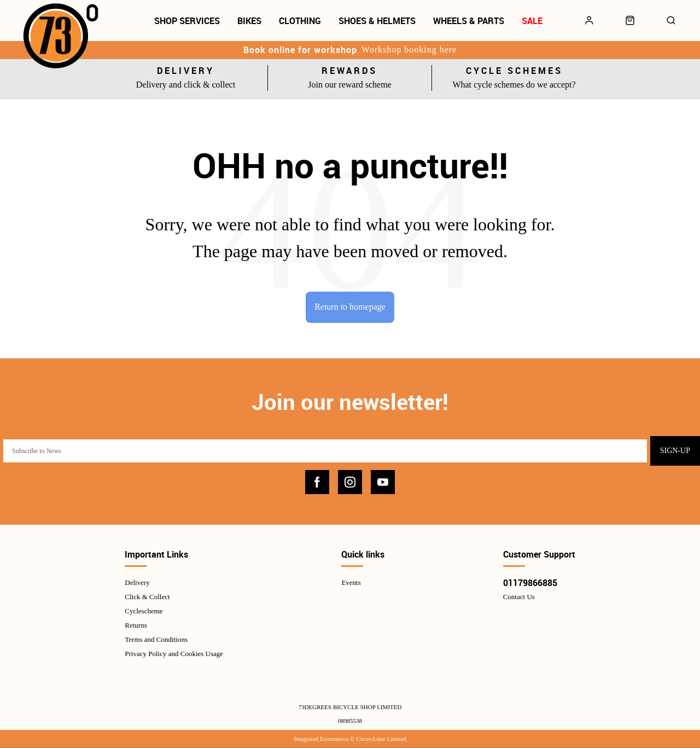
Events (351, 582)
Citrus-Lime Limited (381, 739)
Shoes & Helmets (377, 21)
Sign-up (675, 451)
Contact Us (519, 597)
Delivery (137, 582)
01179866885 (530, 583)
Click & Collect (147, 597)
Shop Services (187, 21)
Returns (136, 625)
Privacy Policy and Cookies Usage (174, 654)
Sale (532, 21)
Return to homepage (350, 307)
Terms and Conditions (156, 639)
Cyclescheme (144, 611)
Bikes (249, 21)
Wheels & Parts (469, 21)
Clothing (300, 21)
